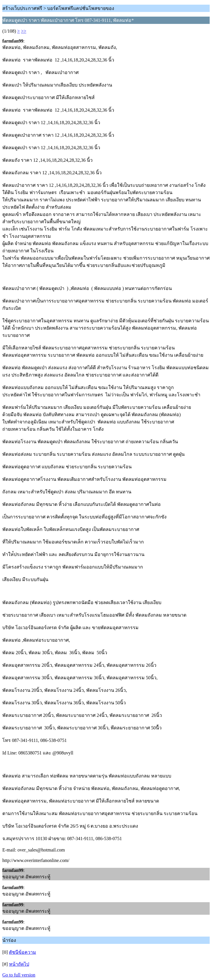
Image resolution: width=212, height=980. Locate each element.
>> (24, 31)
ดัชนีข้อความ (23, 952)
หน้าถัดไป (19, 964)
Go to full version (19, 975)
